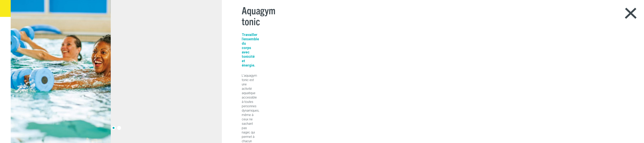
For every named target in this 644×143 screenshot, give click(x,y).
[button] (117, 128)
